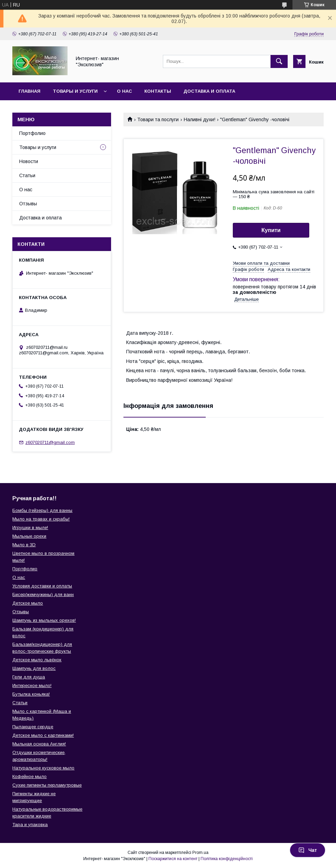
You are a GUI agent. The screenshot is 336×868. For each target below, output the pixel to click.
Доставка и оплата (209, 91)
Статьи (27, 175)
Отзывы (28, 204)
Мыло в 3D (24, 545)
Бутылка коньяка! (31, 694)
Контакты (158, 91)
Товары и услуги (75, 91)
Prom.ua (200, 853)
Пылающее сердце (33, 727)
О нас (124, 91)
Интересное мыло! (32, 686)
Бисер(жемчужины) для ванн (43, 595)
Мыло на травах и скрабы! (41, 519)
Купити (271, 230)
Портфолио (32, 133)
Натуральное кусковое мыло (43, 768)
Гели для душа (29, 677)
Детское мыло (28, 603)
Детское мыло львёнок (37, 660)
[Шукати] (279, 61)
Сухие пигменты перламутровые (47, 785)
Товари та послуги (158, 119)
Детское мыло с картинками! (43, 735)
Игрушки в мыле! (30, 528)
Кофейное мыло (29, 776)
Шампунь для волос (34, 668)
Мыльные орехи (29, 536)
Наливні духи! (200, 119)
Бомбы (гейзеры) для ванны (42, 510)
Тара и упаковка (30, 825)
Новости (29, 161)
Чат (308, 850)
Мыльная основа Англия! (39, 744)
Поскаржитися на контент (173, 859)
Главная (29, 91)
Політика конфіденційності (227, 859)
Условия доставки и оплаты (42, 586)
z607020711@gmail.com (50, 442)
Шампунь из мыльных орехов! (44, 620)
